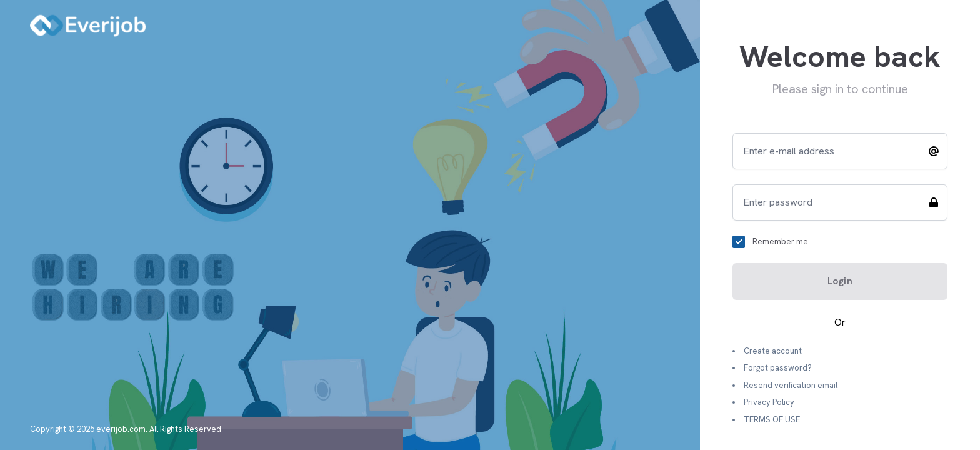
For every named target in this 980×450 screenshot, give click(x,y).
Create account (773, 351)
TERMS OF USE (772, 420)
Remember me (780, 242)
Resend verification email (791, 385)
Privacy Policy (769, 402)
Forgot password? (778, 368)
